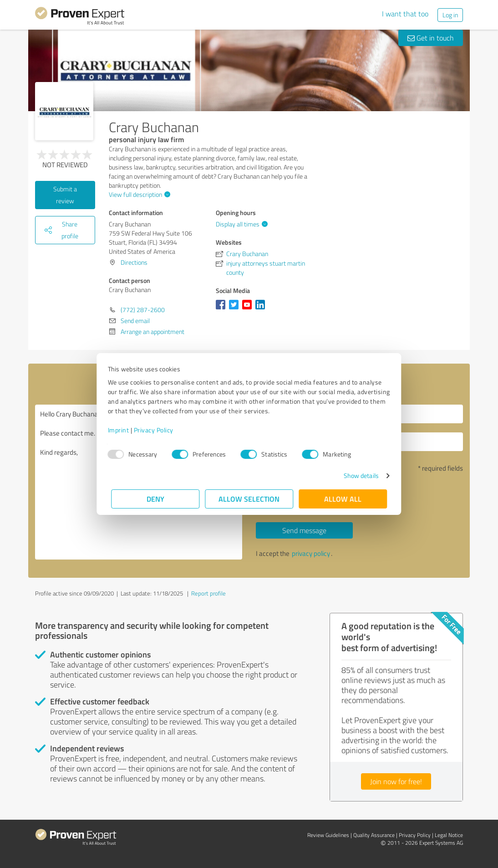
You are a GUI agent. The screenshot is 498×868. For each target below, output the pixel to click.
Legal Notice (449, 835)
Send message (304, 530)
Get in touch (431, 38)
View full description (138, 194)
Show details (358, 475)
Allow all (343, 499)
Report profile (208, 593)
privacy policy (311, 553)
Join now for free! (396, 781)
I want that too (405, 14)
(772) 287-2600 (143, 310)
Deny (155, 499)
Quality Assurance (374, 835)
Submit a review (65, 195)
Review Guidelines (328, 835)
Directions (134, 262)
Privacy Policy (157, 430)
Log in (450, 15)
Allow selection (249, 499)
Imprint (122, 430)
